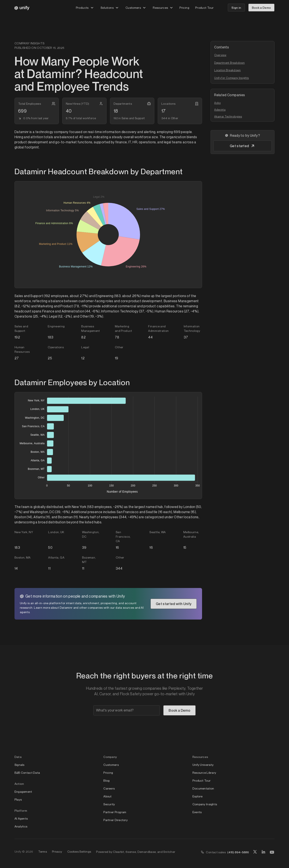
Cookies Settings (79, 851)
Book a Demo (262, 8)
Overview (220, 55)
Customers (111, 765)
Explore (198, 796)
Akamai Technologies (228, 116)
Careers (109, 788)
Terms (43, 851)
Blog (106, 780)
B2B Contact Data (27, 773)
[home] (22, 8)
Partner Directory (116, 820)
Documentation (203, 788)
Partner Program (115, 812)
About (107, 796)
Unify (18, 851)
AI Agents (21, 818)
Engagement (23, 792)
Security (109, 804)
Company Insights (205, 804)
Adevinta (220, 110)
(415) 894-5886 (238, 852)
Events (197, 812)
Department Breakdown (229, 63)
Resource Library (204, 773)
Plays (18, 799)
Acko (217, 103)
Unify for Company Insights (231, 78)
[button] (85, 8)
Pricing (184, 8)
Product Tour (204, 8)
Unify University (203, 765)
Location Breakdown (227, 70)
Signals (20, 765)
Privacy (57, 851)
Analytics (21, 826)
